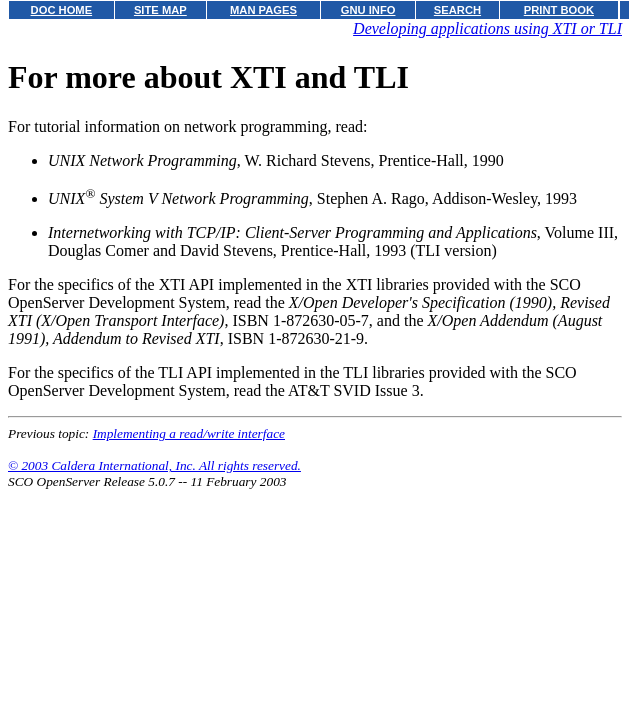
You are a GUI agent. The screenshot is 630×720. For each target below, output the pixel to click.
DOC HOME (62, 10)
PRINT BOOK (559, 10)
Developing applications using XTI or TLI (487, 28)
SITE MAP (160, 10)
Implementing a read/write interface (189, 433)
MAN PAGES (263, 10)
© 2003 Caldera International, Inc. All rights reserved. (154, 465)
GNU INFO (368, 10)
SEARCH (457, 10)
